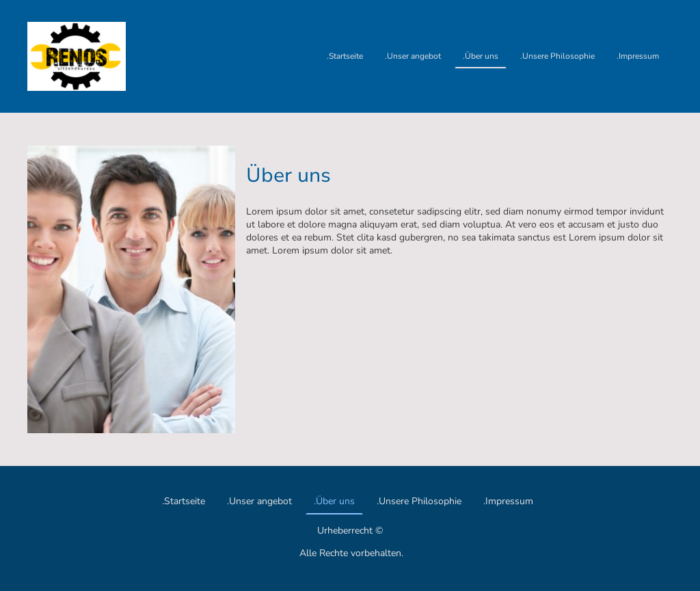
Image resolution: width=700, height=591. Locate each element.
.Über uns (481, 56)
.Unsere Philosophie (557, 56)
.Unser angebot (413, 56)
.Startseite (345, 56)
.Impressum (638, 56)
